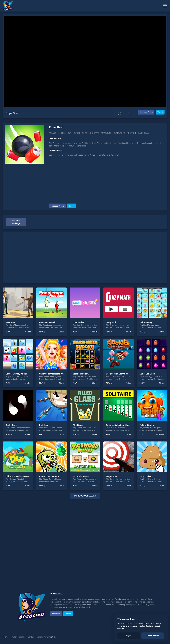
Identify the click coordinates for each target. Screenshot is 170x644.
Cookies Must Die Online (117, 374)
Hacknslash (144, 133)
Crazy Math (111, 322)
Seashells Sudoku (81, 374)
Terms (6, 637)
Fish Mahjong (146, 322)
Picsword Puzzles (81, 476)
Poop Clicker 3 (146, 476)
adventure (106, 133)
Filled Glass (78, 425)
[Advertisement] (107, 180)
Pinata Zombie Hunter (49, 476)
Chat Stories (78, 322)
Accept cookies (153, 636)
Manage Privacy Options (46, 637)
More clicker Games (85, 496)
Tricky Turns (11, 425)
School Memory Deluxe (16, 374)
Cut (70, 133)
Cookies (22, 637)
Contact (31, 637)
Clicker (62, 133)
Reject (129, 636)
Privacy (14, 637)
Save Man (10, 322)
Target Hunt (112, 476)
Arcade (52, 133)
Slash (77, 133)
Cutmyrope (119, 133)
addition (131, 133)
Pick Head (44, 425)
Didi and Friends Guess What (19, 476)
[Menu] (165, 6)
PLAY (8, 332)
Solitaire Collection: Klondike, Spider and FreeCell (129, 425)
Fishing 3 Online (147, 425)
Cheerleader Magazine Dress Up (54, 374)
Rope (84, 133)
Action (128, 383)
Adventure (160, 434)
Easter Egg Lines (147, 374)
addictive (94, 133)
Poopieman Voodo (48, 322)
